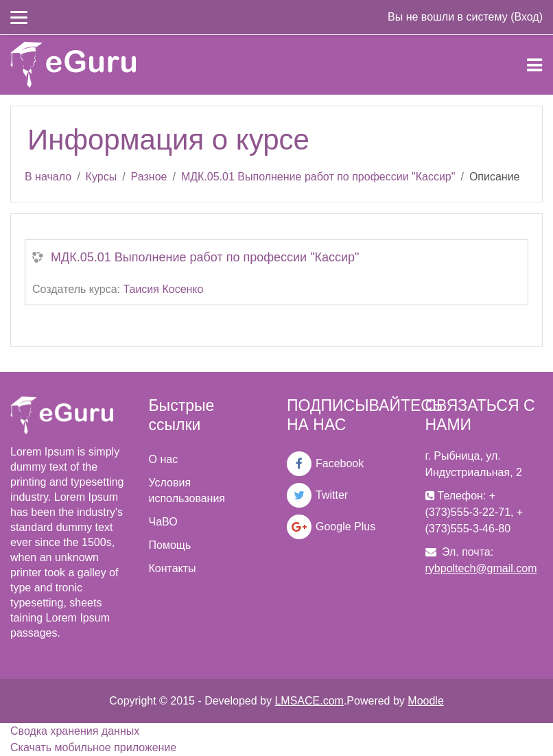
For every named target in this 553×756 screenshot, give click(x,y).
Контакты (173, 568)
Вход (526, 17)
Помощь (170, 545)
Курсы (102, 177)
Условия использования (187, 491)
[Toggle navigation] (534, 65)
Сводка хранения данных (75, 731)
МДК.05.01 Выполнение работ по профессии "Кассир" (318, 177)
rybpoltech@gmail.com (481, 568)
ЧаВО (163, 522)
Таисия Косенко (163, 289)
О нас (164, 459)
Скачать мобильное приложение (93, 747)
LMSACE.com (309, 701)
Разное (149, 177)
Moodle (425, 701)
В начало (48, 177)
